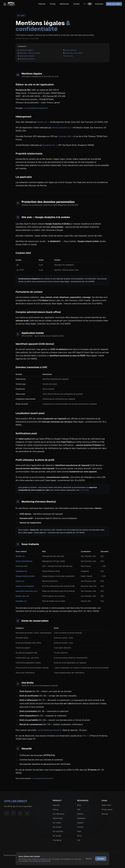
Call (79, 840)
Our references (59, 814)
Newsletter (81, 818)
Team (79, 831)
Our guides (57, 836)
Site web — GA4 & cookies (30, 53)
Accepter (101, 859)
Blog (79, 805)
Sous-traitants (71, 50)
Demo (79, 836)
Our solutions (58, 831)
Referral (80, 814)
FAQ (79, 810)
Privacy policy (107, 810)
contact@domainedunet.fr (36, 108)
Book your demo (114, 4)
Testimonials (58, 818)
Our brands (57, 827)
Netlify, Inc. (42, 122)
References (64, 4)
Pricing (53, 4)
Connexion (99, 4)
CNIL (84, 736)
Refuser (89, 859)
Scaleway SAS (65, 136)
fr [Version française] (85, 4)
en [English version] (90, 4)
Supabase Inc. (49, 145)
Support (80, 823)
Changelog (57, 840)
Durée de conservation (74, 53)
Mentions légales (26, 50)
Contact (76, 4)
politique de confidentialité (41, 861)
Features (42, 4)
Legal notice (106, 805)
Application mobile (27, 56)
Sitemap (105, 814)
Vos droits (69, 56)
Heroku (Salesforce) (61, 128)
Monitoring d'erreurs (27, 59)
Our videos (57, 823)
